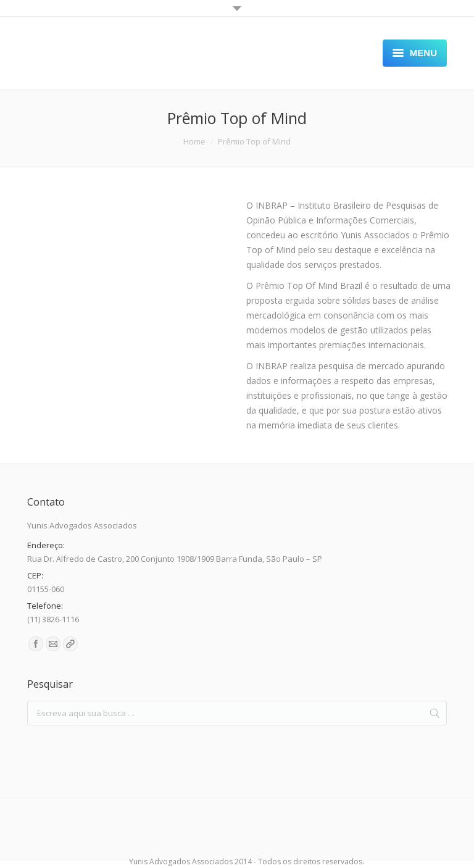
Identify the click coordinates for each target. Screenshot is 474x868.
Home (194, 141)
